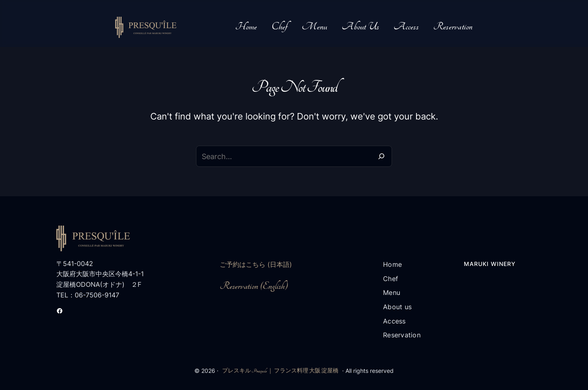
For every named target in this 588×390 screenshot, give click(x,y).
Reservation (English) (254, 286)
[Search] (381, 156)
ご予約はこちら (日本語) (256, 264)
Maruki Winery (490, 264)
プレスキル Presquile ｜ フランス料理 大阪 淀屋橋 (280, 371)
